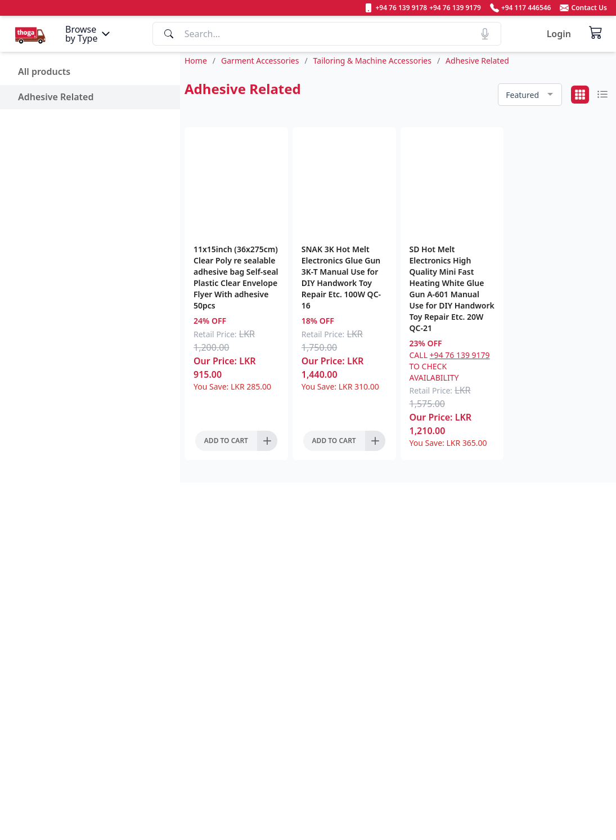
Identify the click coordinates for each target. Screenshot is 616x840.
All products (44, 72)
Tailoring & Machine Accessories (372, 61)
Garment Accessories (260, 61)
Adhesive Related (56, 97)
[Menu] (89, 34)
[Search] (327, 34)
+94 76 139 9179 (460, 355)
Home (196, 61)
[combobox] (530, 95)
